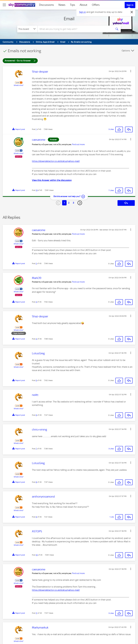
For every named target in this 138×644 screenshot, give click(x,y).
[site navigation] (4, 5)
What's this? (19, 85)
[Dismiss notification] (132, 12)
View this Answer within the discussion (52, 180)
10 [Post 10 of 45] (37, 555)
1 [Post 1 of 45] (36, 129)
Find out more (78, 144)
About (83, 5)
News (62, 5)
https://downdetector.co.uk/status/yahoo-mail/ (56, 161)
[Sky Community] (22, 5)
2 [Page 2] (69, 203)
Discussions (46, 5)
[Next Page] (80, 203)
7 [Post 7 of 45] (36, 449)
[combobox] (75, 29)
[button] (131, 71)
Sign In (130, 5)
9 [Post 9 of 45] (36, 517)
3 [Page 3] (73, 203)
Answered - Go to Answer (20, 60)
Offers (96, 5)
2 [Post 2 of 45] (36, 263)
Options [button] (126, 51)
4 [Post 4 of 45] (36, 339)
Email (69, 19)
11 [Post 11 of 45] (37, 613)
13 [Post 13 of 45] (37, 190)
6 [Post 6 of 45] (36, 415)
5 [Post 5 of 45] (36, 380)
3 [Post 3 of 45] (36, 302)
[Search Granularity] (27, 29)
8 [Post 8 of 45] (36, 482)
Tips (73, 5)
